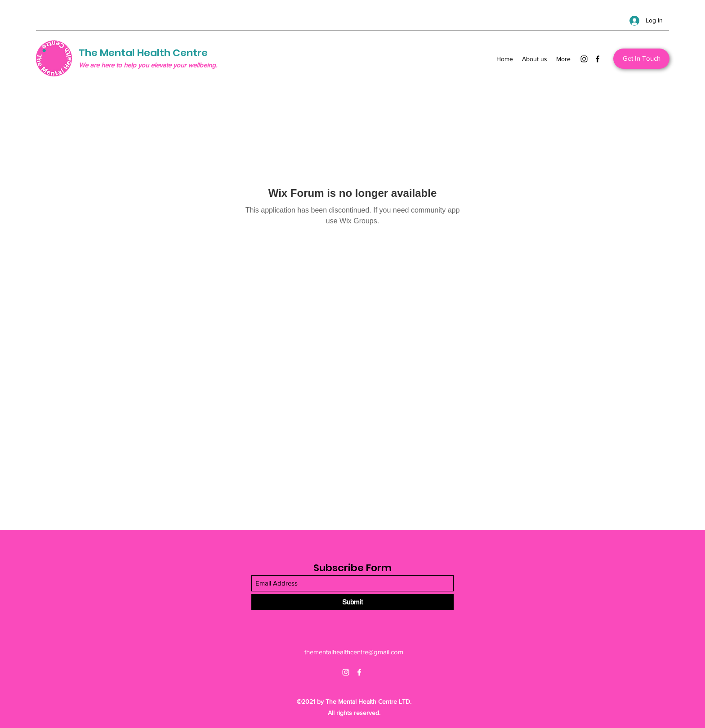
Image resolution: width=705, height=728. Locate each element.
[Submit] (352, 602)
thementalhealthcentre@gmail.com (354, 652)
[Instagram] (584, 59)
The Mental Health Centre (143, 53)
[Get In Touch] (641, 59)
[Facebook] (598, 59)
